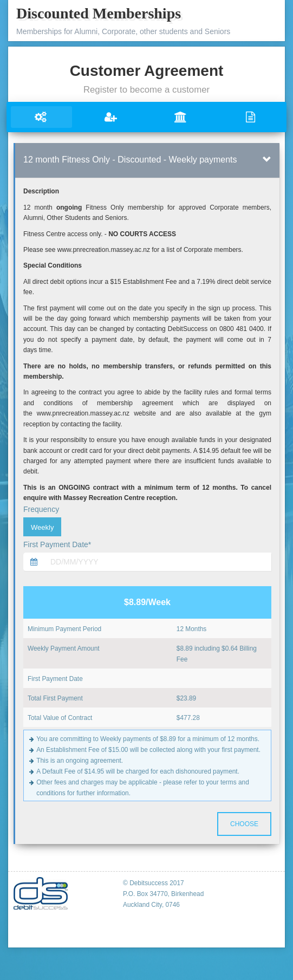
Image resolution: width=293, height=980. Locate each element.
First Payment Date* (57, 544)
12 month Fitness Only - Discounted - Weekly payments (130, 160)
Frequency (41, 509)
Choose (244, 824)
